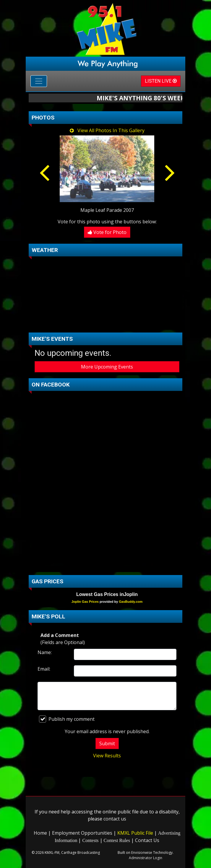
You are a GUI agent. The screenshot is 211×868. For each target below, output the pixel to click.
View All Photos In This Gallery (107, 130)
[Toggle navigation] (39, 81)
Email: (44, 669)
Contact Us (147, 840)
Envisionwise (142, 853)
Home (40, 833)
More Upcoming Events (107, 367)
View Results (107, 756)
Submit (107, 743)
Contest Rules (117, 840)
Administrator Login (146, 858)
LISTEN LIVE (161, 81)
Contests (90, 840)
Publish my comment (67, 719)
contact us (115, 819)
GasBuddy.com (131, 602)
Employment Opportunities (82, 833)
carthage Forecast (107, 324)
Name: (45, 652)
